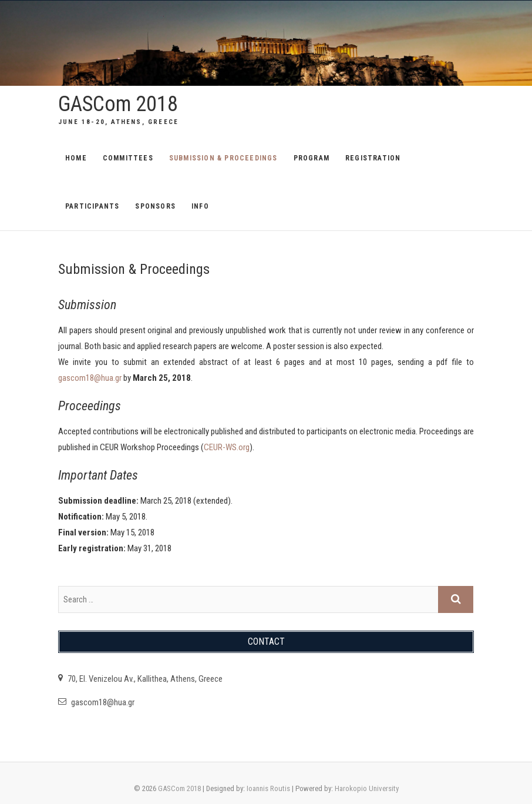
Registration (373, 158)
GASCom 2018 (118, 104)
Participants (92, 206)
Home (76, 158)
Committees (128, 158)
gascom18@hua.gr (90, 378)
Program (312, 158)
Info (200, 206)
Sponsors (155, 206)
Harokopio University (367, 788)
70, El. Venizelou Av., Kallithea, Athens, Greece (140, 679)
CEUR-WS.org (227, 447)
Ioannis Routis (268, 788)
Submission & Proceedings (223, 158)
